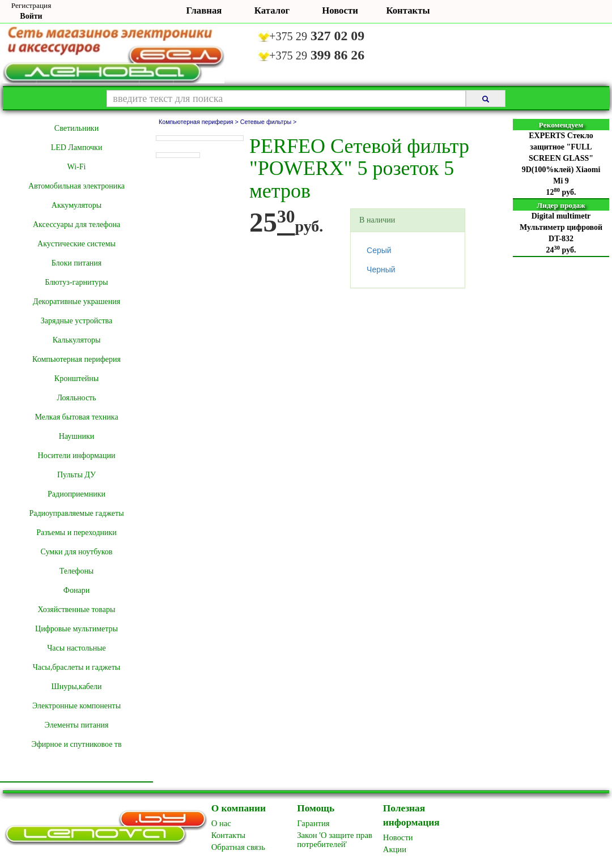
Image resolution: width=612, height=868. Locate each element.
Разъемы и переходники (76, 533)
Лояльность (76, 398)
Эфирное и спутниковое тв (76, 744)
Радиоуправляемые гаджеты (76, 513)
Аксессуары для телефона (76, 225)
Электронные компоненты (76, 706)
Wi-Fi (77, 167)
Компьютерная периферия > (199, 122)
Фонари (76, 590)
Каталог (272, 10)
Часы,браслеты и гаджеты (77, 667)
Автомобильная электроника (76, 186)
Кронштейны (76, 379)
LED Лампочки (77, 147)
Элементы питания (77, 725)
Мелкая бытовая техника (76, 417)
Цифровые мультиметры (76, 629)
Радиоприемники (76, 494)
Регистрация (31, 5)
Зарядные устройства (76, 321)
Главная (204, 10)
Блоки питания (77, 263)
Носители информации (77, 456)
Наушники (77, 436)
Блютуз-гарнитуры (76, 282)
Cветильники (76, 128)
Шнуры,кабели (77, 687)
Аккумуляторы (76, 205)
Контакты (408, 10)
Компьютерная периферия (76, 359)
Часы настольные (76, 648)
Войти (31, 16)
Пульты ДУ (76, 475)
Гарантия (313, 823)
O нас (221, 823)
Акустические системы (76, 244)
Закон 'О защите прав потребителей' (335, 840)
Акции (395, 849)
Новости (340, 10)
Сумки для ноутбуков (77, 552)
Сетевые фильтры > (268, 122)
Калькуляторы (77, 340)
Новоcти (398, 837)
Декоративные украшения (76, 302)
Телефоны (77, 571)
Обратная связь (238, 847)
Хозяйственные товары (77, 610)
